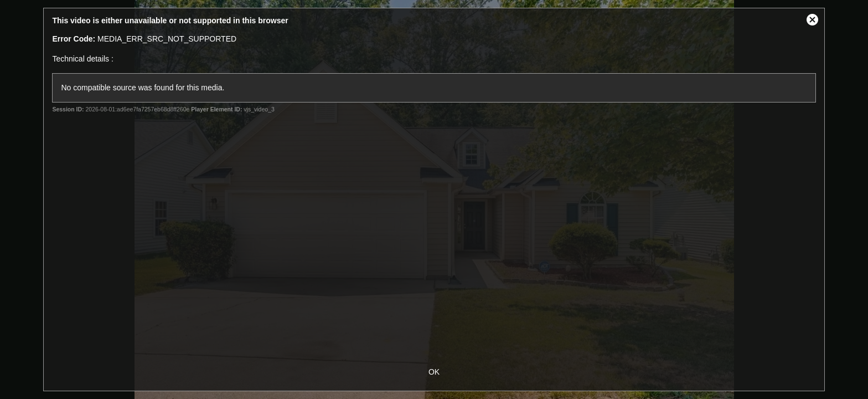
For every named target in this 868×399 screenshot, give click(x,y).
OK (434, 372)
